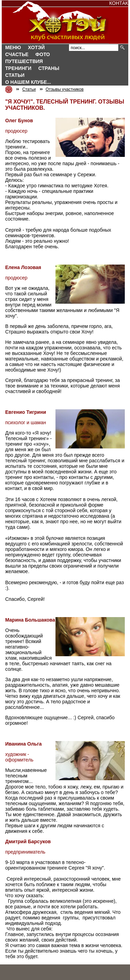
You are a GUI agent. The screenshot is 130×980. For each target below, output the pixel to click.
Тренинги (18, 68)
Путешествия (24, 61)
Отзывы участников (65, 89)
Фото (43, 54)
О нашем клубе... (28, 82)
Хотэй (36, 47)
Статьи (15, 75)
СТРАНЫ (49, 68)
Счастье (17, 54)
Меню (13, 47)
